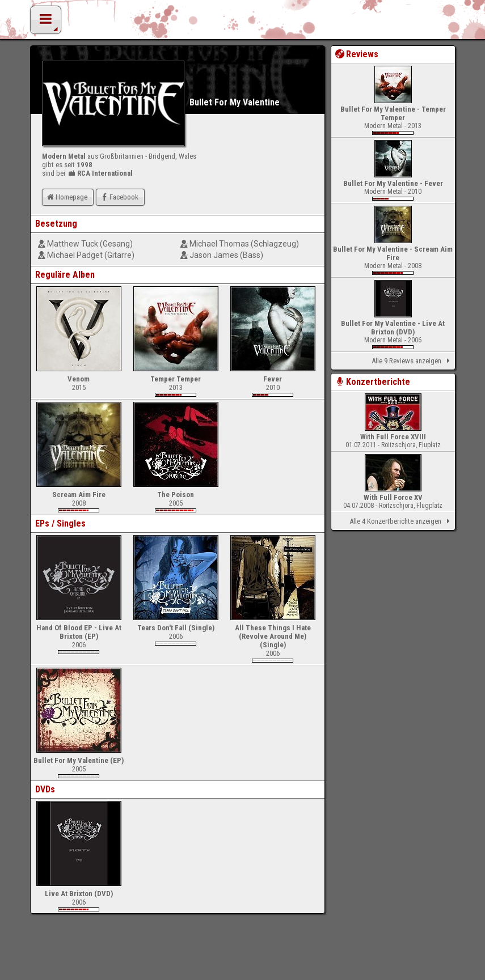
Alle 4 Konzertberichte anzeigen (401, 521)
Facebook (119, 197)
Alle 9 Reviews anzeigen (412, 361)
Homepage (66, 197)
